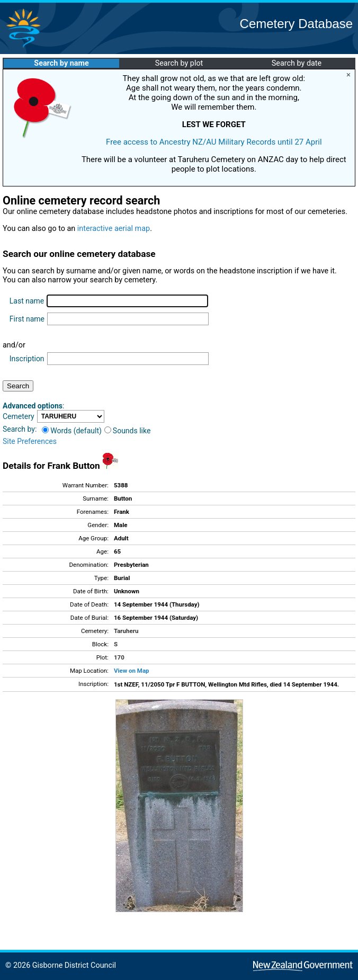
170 (119, 657)
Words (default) (72, 431)
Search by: (20, 429)
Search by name (61, 63)
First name (27, 319)
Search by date (297, 63)
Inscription (27, 359)
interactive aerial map (114, 229)
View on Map (132, 671)
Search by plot (179, 63)
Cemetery (19, 416)
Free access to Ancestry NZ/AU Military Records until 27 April (214, 142)
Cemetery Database (296, 24)
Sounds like (128, 431)
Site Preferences (30, 441)
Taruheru (126, 631)
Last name (27, 301)
